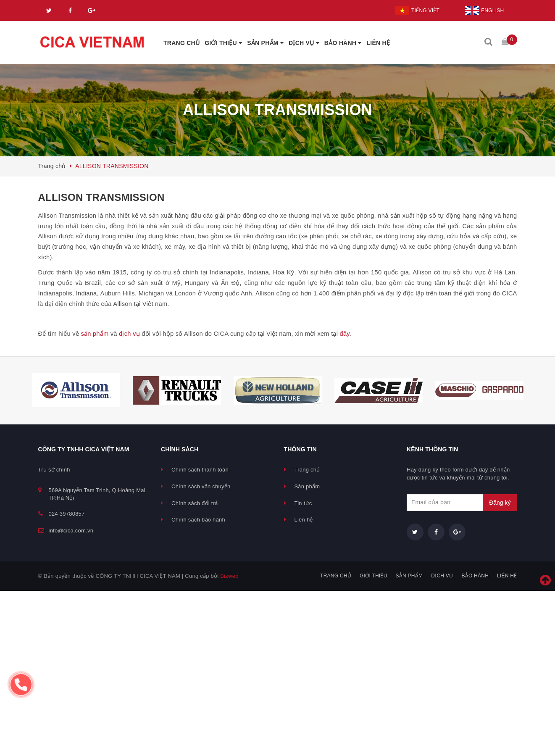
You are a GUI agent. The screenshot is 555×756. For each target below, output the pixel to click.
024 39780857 (67, 514)
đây (345, 334)
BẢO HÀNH (343, 43)
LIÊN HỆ (379, 43)
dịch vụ (129, 334)
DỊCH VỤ (304, 43)
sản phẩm (95, 334)
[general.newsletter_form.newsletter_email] (462, 503)
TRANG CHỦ (181, 43)
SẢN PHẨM (265, 43)
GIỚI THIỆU (223, 43)
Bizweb (229, 576)
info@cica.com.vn (71, 531)
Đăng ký (500, 503)
